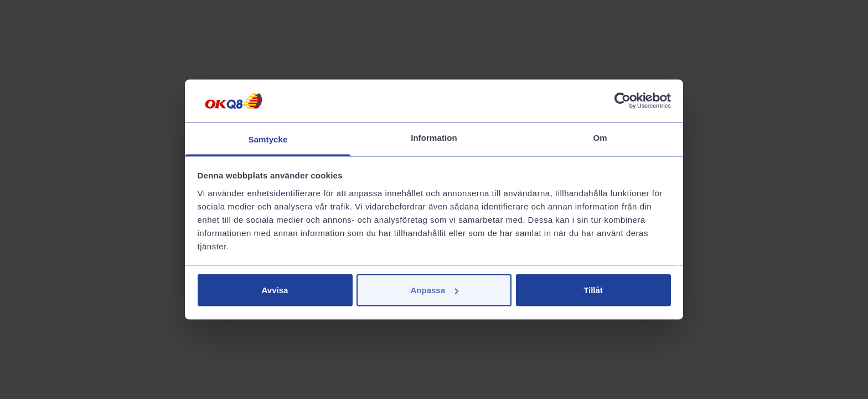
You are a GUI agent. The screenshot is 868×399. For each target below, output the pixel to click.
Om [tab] (600, 137)
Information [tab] (434, 137)
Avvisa (275, 290)
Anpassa (434, 290)
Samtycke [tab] (268, 139)
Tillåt (593, 290)
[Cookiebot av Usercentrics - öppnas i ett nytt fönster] (622, 101)
